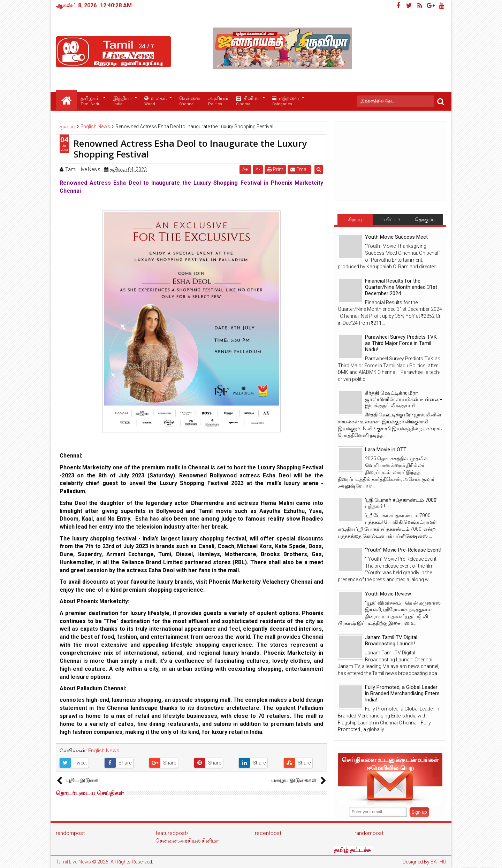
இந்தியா (123, 101)
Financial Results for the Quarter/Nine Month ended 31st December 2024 (401, 287)
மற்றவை (286, 101)
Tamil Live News (73, 862)
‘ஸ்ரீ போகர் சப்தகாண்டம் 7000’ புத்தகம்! (401, 503)
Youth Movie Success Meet (396, 237)
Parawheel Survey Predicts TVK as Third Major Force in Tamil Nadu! (401, 343)
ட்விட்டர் (390, 220)
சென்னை (190, 101)
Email (300, 169)
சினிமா (248, 101)
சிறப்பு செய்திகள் (355, 221)
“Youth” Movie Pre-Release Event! (403, 550)
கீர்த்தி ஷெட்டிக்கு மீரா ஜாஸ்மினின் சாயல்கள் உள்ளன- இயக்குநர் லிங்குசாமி (404, 399)
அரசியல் (218, 101)
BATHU (438, 862)
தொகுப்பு (425, 220)
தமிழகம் (90, 101)
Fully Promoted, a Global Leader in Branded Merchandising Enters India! (402, 693)
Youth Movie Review (388, 594)
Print (276, 169)
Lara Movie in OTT (386, 450)
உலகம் (155, 101)
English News (104, 751)
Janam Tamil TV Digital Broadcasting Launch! (391, 640)
